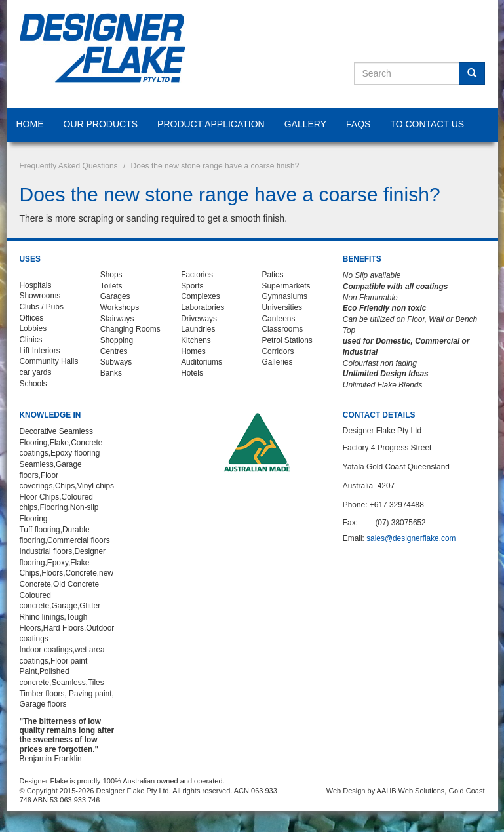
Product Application (211, 124)
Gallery (305, 124)
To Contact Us (427, 124)
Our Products (101, 124)
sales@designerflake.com (411, 538)
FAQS (358, 124)
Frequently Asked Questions (69, 166)
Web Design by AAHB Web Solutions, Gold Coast (406, 791)
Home (30, 124)
